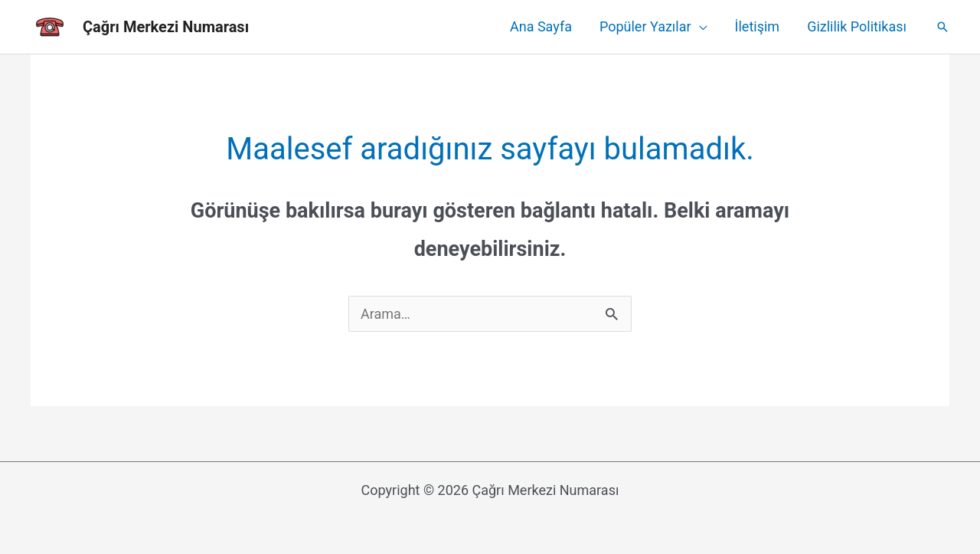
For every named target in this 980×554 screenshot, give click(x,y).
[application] (699, 27)
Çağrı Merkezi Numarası (166, 27)
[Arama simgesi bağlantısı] (942, 27)
